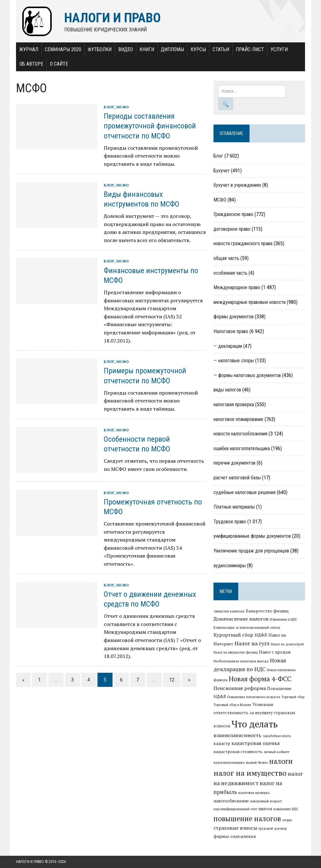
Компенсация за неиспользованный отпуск (247, 628)
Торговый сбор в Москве (232, 705)
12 (172, 680)
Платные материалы (234, 507)
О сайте (59, 64)
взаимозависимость (237, 735)
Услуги (279, 49)
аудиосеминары (230, 566)
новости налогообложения (240, 434)
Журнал (29, 49)
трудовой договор (273, 828)
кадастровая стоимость (238, 752)
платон (265, 809)
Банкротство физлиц (267, 611)
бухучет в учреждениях (237, 185)
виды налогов (227, 390)
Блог (109, 107)
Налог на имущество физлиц (236, 652)
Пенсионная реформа (240, 688)
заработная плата (277, 736)
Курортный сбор (233, 635)
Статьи (221, 49)
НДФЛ (261, 635)
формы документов (234, 317)
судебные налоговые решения (245, 492)
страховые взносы (235, 828)
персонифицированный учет (235, 809)
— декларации (228, 346)
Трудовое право (230, 522)
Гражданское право (233, 214)
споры (287, 820)
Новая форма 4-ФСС (260, 679)
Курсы (198, 49)
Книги (147, 49)
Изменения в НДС (284, 619)
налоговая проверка (234, 404)
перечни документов (234, 463)
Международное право (237, 287)
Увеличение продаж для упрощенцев (251, 551)
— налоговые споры (234, 361)
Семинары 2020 (63, 49)
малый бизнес (257, 763)
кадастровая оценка (255, 743)
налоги (281, 761)
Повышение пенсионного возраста (254, 697)
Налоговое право (231, 331)
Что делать (255, 724)
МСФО (123, 107)
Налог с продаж (275, 652)
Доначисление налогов (241, 619)
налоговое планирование (238, 419)
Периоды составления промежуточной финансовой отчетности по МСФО (150, 126)
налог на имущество (250, 773)
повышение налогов (247, 818)
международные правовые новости (250, 302)
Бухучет (222, 171)
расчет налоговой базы (237, 478)
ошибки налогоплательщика (242, 448)
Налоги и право (30, 862)
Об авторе (31, 64)
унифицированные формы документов (252, 536)
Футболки (100, 49)
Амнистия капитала (229, 611)
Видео (126, 49)
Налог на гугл (252, 643)
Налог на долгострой (287, 644)
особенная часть (230, 273)
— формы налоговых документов (247, 375)
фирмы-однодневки (235, 836)
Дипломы (172, 49)
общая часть (226, 258)
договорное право (232, 229)
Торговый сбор (293, 697)
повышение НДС (286, 809)
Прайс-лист (250, 49)
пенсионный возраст (266, 801)
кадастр (222, 743)
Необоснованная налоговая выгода (241, 661)
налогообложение (231, 801)
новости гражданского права (243, 243)
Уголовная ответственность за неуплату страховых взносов (254, 715)
